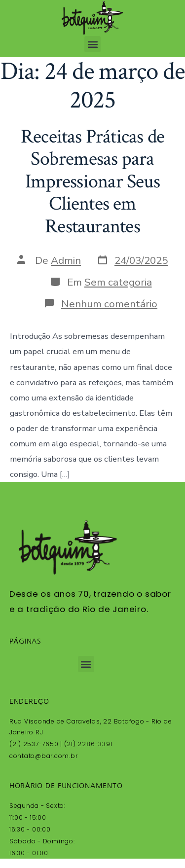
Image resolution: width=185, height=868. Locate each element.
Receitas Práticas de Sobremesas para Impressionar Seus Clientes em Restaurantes (92, 181)
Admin (66, 260)
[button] (92, 44)
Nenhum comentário (109, 304)
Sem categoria (118, 282)
